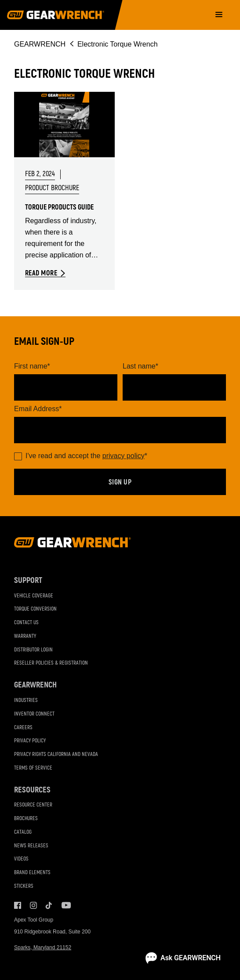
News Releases (31, 846)
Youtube (65, 905)
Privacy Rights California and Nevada (56, 754)
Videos (21, 859)
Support (28, 580)
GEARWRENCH (40, 44)
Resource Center (33, 805)
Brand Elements (32, 873)
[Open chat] (183, 958)
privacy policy (124, 456)
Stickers (24, 886)
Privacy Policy (30, 741)
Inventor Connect (34, 714)
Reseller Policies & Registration (51, 663)
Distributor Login (33, 650)
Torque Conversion (35, 609)
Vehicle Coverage (34, 596)
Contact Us (26, 623)
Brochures (26, 819)
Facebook (18, 905)
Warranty (25, 636)
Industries (26, 700)
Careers (23, 728)
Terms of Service (33, 768)
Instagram (33, 905)
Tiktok (49, 905)
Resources (32, 790)
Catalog (23, 832)
